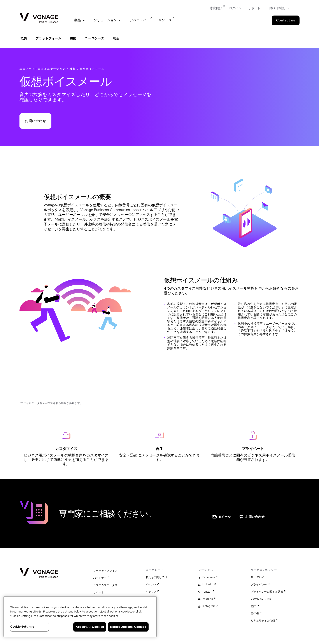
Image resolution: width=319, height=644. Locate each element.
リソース (165, 20)
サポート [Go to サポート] (254, 8)
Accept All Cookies (90, 627)
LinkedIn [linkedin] (208, 584)
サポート (99, 592)
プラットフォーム (49, 38)
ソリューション (105, 20)
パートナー (100, 578)
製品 (78, 20)
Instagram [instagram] (209, 606)
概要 (24, 38)
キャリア (151, 592)
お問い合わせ (35, 121)
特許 (253, 606)
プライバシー (259, 584)
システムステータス (105, 585)
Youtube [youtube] (208, 599)
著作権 (255, 613)
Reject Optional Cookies (128, 627)
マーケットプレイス (105, 571)
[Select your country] (277, 8)
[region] (80, 617)
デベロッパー (140, 20)
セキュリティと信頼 (263, 621)
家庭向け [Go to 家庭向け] (216, 8)
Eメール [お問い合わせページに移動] (225, 517)
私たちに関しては (156, 577)
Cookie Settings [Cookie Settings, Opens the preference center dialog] (22, 627)
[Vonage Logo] (39, 18)
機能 (73, 38)
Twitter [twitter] (207, 592)
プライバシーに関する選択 (267, 592)
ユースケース (95, 38)
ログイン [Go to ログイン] (235, 8)
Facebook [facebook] (209, 577)
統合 (116, 38)
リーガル (256, 577)
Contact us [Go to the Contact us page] (286, 20)
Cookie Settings (261, 599)
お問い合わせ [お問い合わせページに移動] (255, 517)
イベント (151, 584)
